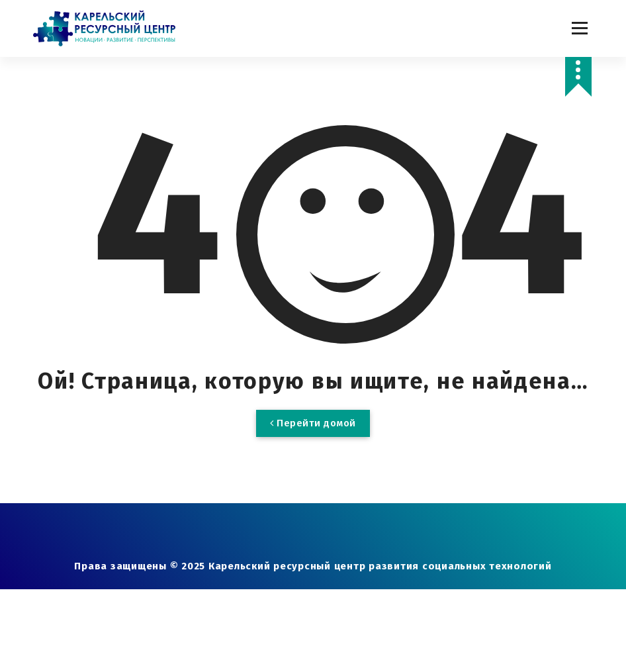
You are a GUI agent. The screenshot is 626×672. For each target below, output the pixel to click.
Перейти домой (313, 423)
